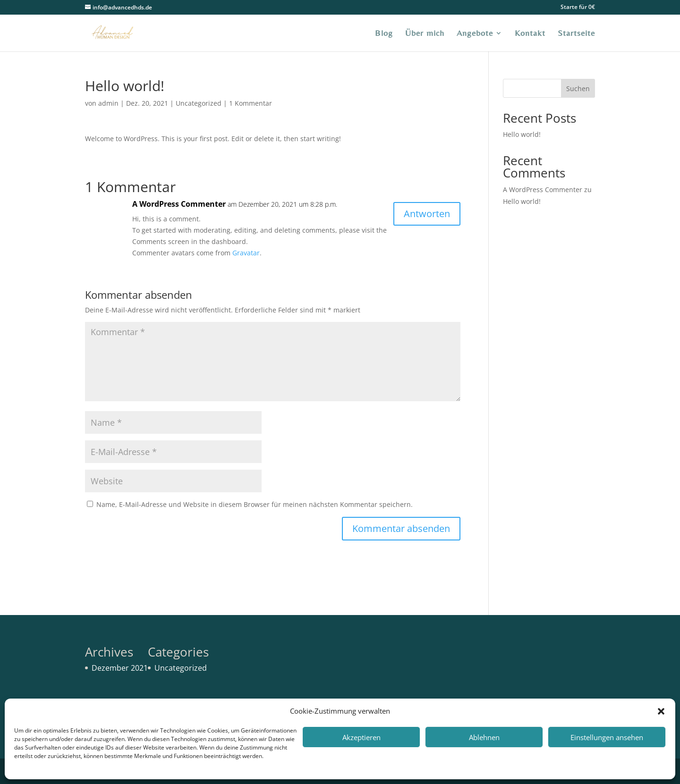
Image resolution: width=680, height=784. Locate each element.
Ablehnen (484, 737)
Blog (384, 34)
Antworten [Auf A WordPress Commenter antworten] (427, 214)
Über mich (425, 34)
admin (108, 103)
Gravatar (246, 253)
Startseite (576, 34)
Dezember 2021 (120, 668)
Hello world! (522, 134)
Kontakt (530, 34)
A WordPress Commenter (179, 204)
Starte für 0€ (578, 8)
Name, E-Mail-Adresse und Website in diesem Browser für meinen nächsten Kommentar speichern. (255, 504)
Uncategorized (199, 103)
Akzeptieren (361, 737)
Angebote (475, 34)
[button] (661, 711)
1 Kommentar (251, 103)
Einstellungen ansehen (607, 737)
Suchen (578, 89)
